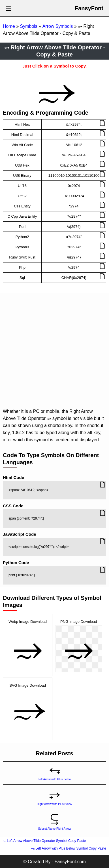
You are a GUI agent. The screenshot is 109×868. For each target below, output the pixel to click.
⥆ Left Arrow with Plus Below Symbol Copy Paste (69, 848)
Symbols (28, 26)
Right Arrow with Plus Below (54, 804)
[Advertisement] (53, 352)
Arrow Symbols (58, 26)
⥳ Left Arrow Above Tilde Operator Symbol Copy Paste (44, 841)
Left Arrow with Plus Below (55, 779)
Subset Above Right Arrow (54, 829)
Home (9, 26)
